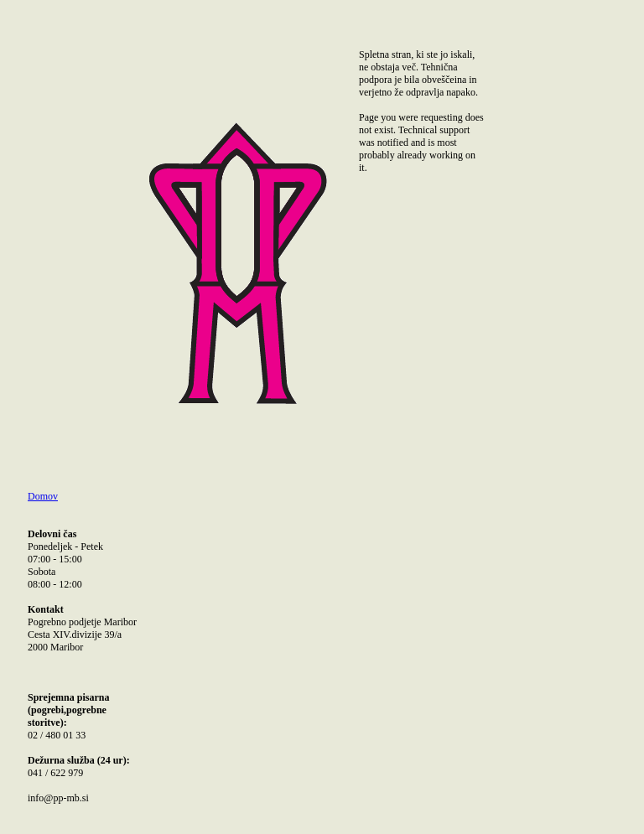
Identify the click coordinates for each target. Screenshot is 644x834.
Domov (43, 496)
